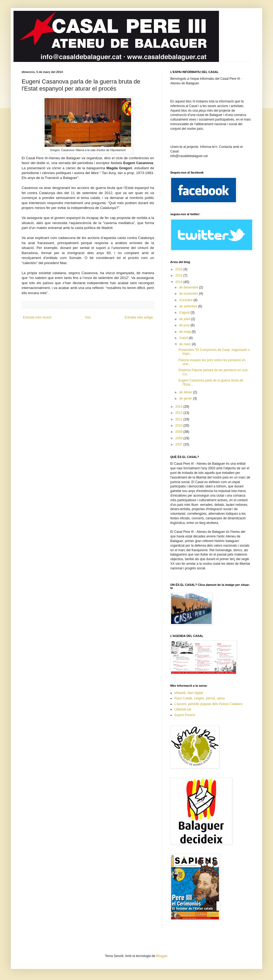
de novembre (189, 294)
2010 (179, 426)
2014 (179, 282)
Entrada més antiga (139, 317)
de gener (186, 398)
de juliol (185, 319)
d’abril (184, 338)
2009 (179, 432)
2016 (179, 269)
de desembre (189, 287)
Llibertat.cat (183, 709)
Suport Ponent (185, 715)
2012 (179, 413)
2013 (179, 407)
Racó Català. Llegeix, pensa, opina (199, 698)
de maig (185, 332)
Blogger (162, 956)
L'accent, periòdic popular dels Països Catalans (208, 704)
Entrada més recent (37, 317)
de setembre (189, 306)
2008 (179, 438)
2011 (179, 419)
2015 (179, 275)
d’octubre (186, 300)
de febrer (186, 392)
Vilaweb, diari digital (189, 693)
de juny (185, 325)
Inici (88, 317)
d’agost (185, 313)
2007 (179, 444)
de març (186, 344)
